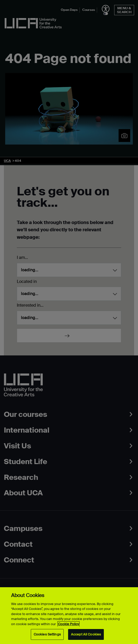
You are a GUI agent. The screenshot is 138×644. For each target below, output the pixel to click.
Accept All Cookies (86, 634)
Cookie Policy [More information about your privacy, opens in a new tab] (68, 624)
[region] (69, 616)
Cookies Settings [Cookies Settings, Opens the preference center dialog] (47, 634)
